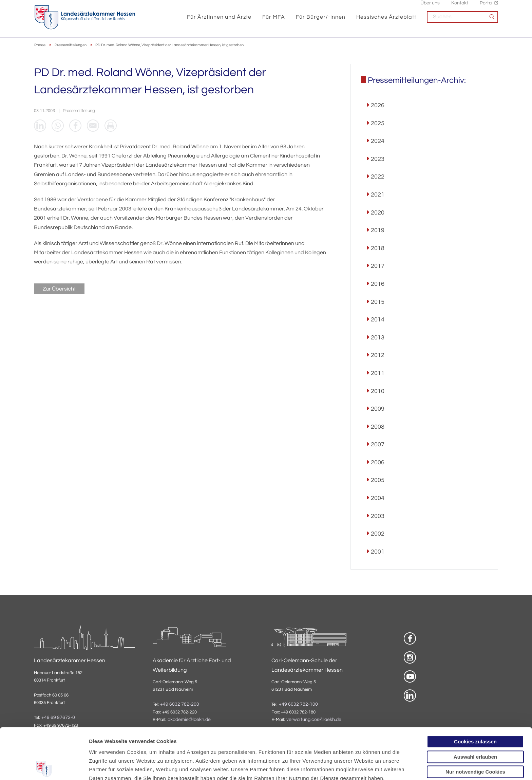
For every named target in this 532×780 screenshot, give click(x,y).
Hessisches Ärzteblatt (386, 21)
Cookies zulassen (475, 691)
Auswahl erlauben (475, 706)
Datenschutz (105, 745)
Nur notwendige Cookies (475, 721)
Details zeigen (361, 767)
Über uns (430, 7)
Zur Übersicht (59, 289)
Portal (486, 7)
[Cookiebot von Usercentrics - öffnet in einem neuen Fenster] (44, 767)
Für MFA (274, 21)
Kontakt (460, 7)
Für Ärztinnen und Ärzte (219, 21)
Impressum (141, 745)
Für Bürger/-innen (321, 21)
